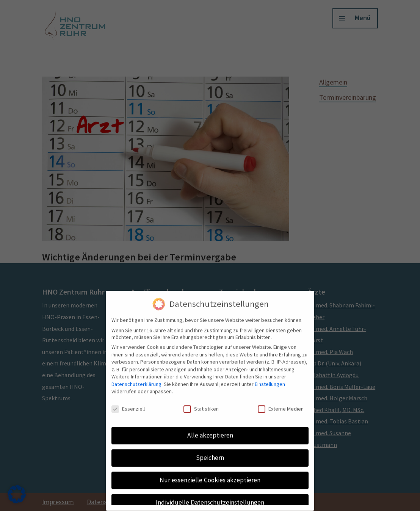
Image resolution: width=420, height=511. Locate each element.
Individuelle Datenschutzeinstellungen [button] (210, 497)
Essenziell (128, 404)
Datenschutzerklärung (136, 379)
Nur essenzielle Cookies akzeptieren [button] (210, 475)
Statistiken (201, 404)
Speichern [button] (210, 453)
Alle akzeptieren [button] (210, 430)
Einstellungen (270, 379)
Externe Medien (281, 404)
